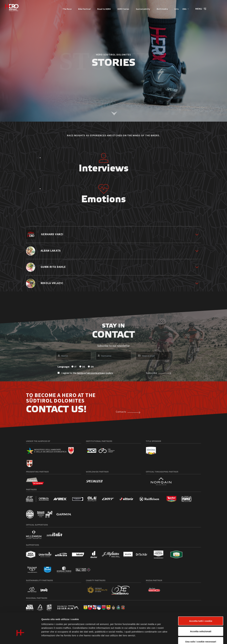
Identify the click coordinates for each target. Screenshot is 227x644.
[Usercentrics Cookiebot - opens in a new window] (20, 638)
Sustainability (141, 9)
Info (175, 9)
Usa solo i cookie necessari (201, 623)
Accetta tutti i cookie (201, 603)
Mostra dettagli (166, 638)
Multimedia (161, 9)
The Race (65, 9)
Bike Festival (83, 9)
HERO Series (122, 9)
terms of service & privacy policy (95, 373)
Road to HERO (102, 9)
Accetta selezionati (201, 613)
